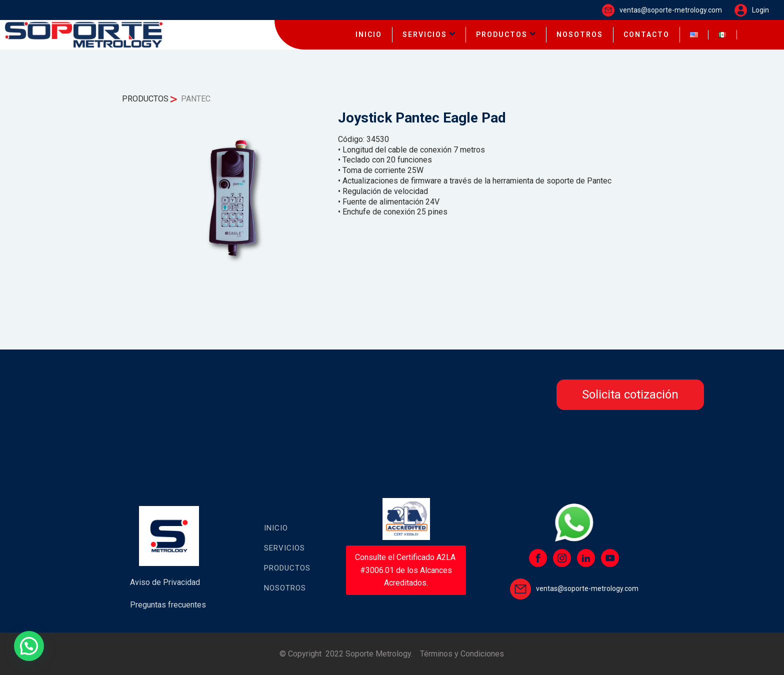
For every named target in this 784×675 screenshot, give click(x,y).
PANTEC (196, 99)
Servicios (284, 548)
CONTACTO (646, 34)
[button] (29, 646)
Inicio (276, 528)
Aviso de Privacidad (165, 582)
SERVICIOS (429, 34)
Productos (287, 568)
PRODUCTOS (506, 34)
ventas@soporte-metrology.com (671, 10)
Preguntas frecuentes (168, 605)
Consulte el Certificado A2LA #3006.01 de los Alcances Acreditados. (406, 570)
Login (760, 10)
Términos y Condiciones (462, 654)
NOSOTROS (580, 34)
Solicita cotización (630, 394)
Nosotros (285, 588)
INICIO (369, 34)
